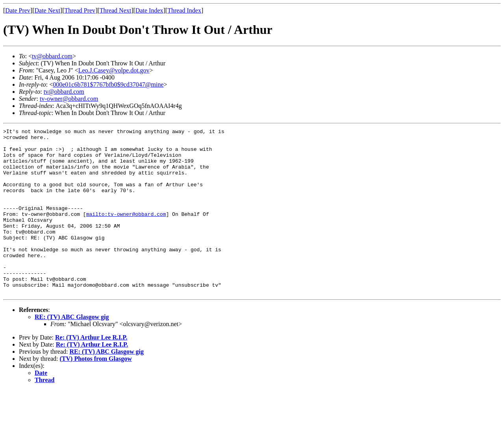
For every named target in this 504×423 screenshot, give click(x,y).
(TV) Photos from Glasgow (96, 392)
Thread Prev (80, 10)
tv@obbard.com (52, 56)
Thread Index (184, 10)
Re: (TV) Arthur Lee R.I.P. (91, 370)
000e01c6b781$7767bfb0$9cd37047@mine (108, 84)
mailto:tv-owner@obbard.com (126, 232)
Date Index (149, 10)
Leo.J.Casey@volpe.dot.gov (114, 70)
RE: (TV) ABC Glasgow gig (72, 350)
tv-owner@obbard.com (69, 99)
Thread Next (115, 10)
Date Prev (18, 10)
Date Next (47, 10)
